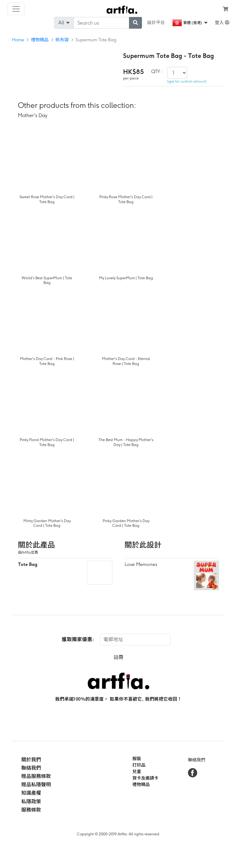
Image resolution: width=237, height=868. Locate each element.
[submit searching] (135, 23)
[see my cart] (226, 9)
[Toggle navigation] (16, 9)
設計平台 (156, 23)
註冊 (118, 657)
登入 (222, 23)
